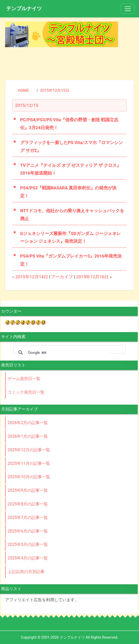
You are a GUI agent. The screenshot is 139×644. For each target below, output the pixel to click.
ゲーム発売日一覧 (24, 379)
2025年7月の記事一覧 (28, 518)
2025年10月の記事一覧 (29, 477)
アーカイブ (62, 277)
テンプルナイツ (24, 8)
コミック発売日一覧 (26, 392)
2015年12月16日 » (94, 277)
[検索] (69, 353)
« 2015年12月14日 (30, 277)
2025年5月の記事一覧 (28, 544)
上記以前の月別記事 (26, 572)
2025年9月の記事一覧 (28, 490)
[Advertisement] (69, 63)
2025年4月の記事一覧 (28, 558)
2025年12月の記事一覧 (29, 450)
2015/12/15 (27, 105)
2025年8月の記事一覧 (28, 504)
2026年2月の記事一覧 (28, 423)
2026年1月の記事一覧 (28, 436)
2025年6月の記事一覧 (28, 531)
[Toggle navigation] (128, 9)
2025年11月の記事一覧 (29, 463)
